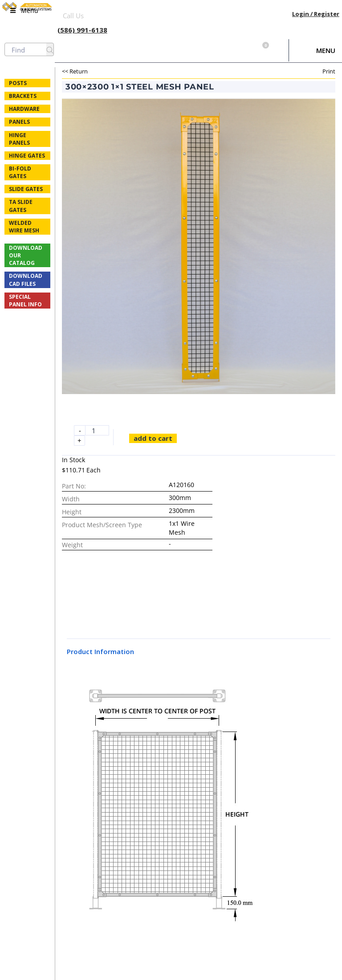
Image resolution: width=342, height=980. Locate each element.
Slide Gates (26, 189)
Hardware (24, 109)
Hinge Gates (27, 156)
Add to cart (153, 438)
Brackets (23, 96)
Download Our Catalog (26, 255)
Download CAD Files (26, 280)
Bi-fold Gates (20, 172)
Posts (18, 83)
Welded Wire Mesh (24, 227)
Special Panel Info (25, 301)
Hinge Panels (19, 139)
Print (329, 71)
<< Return (75, 71)
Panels (19, 122)
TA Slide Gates (21, 206)
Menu (326, 50)
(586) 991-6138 (82, 30)
